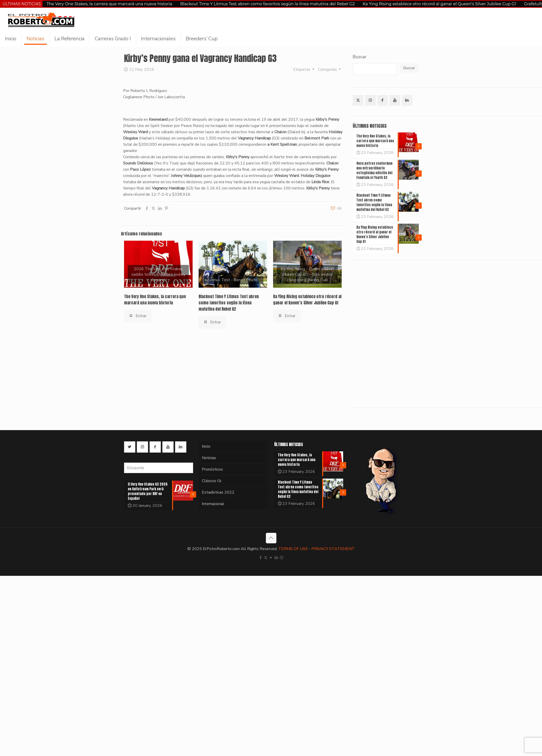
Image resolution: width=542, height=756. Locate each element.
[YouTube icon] (271, 558)
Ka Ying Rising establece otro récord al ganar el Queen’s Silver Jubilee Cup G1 (439, 4)
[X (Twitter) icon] (266, 558)
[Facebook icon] (260, 558)
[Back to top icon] (271, 538)
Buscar (360, 57)
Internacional (213, 504)
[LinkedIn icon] (276, 558)
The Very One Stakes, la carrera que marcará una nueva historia (109, 4)
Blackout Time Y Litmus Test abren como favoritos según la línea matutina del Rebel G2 (268, 4)
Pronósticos (212, 469)
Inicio (206, 446)
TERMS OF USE (293, 549)
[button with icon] (358, 100)
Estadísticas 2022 (218, 492)
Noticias (209, 458)
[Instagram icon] (282, 558)
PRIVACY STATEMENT (333, 549)
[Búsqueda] (159, 468)
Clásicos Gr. (212, 481)
